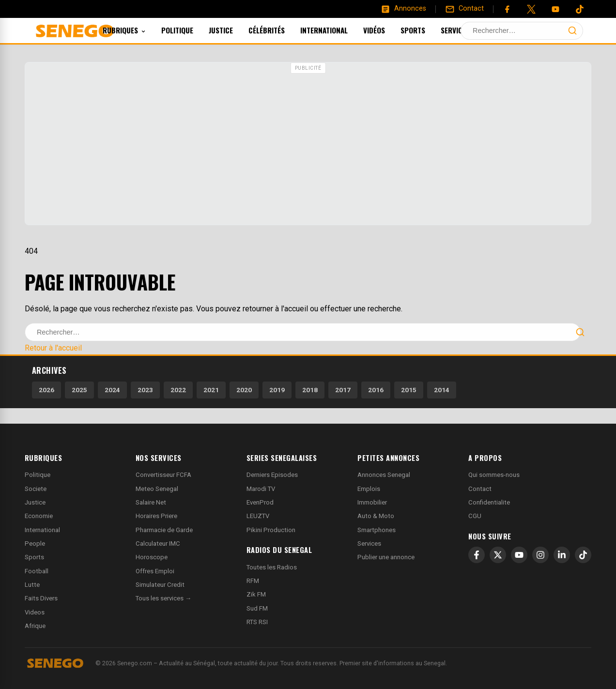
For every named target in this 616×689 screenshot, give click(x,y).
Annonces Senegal (384, 475)
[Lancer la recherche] (572, 31)
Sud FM (257, 608)
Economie (39, 516)
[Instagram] (540, 555)
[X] (498, 555)
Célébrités (280, 30)
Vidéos (387, 30)
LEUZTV (258, 516)
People (35, 544)
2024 (112, 390)
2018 (310, 390)
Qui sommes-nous (494, 475)
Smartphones (377, 530)
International (337, 30)
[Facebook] (507, 9)
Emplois (369, 489)
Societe (36, 489)
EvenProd (260, 502)
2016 (376, 390)
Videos (35, 612)
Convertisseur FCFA (163, 475)
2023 (145, 390)
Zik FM (256, 594)
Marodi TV (261, 489)
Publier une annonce (386, 557)
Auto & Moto (376, 516)
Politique (190, 30)
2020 (244, 390)
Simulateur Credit (160, 585)
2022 (178, 390)
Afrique (35, 626)
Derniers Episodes (272, 475)
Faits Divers (41, 598)
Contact (480, 489)
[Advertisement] (308, 145)
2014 (442, 390)
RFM (253, 581)
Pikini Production (271, 530)
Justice (234, 30)
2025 (79, 390)
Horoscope (152, 557)
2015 (409, 390)
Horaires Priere (156, 516)
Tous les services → (163, 598)
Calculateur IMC (158, 544)
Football (37, 571)
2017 (343, 390)
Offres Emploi (155, 571)
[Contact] (464, 9)
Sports (426, 30)
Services (472, 30)
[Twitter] (531, 9)
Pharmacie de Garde (164, 530)
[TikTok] (583, 555)
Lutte (32, 585)
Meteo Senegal (157, 489)
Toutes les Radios (272, 567)
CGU (475, 516)
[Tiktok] (580, 9)
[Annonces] (403, 9)
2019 (277, 390)
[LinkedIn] (562, 555)
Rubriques (137, 30)
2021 (211, 390)
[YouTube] (555, 9)
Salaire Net (151, 502)
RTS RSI (257, 622)
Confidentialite (489, 502)
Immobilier (372, 502)
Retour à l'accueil (53, 348)
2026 (46, 390)
